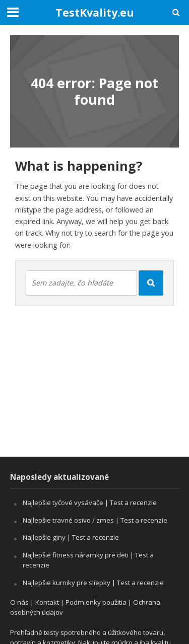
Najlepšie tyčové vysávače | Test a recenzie (90, 503)
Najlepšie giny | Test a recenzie (71, 537)
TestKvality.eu (95, 12)
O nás (19, 602)
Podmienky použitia (96, 602)
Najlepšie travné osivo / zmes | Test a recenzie (95, 520)
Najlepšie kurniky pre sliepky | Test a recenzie (93, 583)
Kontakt (47, 602)
